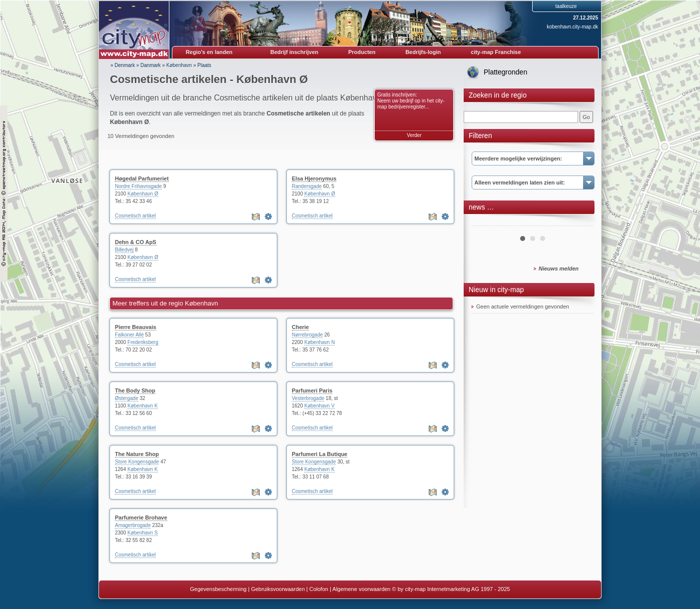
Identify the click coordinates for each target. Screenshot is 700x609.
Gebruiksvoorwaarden (278, 589)
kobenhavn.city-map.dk (572, 27)
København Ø (143, 194)
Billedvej (124, 250)
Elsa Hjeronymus (314, 178)
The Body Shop (135, 390)
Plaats (204, 65)
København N (320, 342)
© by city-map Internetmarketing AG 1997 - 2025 (451, 589)
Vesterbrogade (308, 398)
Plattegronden (505, 72)
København (179, 65)
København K (143, 406)
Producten (362, 52)
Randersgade (307, 186)
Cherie (300, 327)
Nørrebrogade (307, 335)
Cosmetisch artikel (135, 216)
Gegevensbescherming (218, 589)
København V (320, 406)
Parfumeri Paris (312, 390)
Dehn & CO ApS (136, 242)
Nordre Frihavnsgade (138, 186)
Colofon (319, 589)
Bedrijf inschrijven (294, 52)
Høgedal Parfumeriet (142, 178)
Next (581, 222)
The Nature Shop (137, 454)
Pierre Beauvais (136, 327)
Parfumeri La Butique (320, 454)
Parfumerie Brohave (141, 517)
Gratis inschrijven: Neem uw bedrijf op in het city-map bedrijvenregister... (411, 101)
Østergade (127, 398)
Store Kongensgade (137, 462)
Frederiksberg (143, 342)
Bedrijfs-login (423, 52)
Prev (484, 222)
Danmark (151, 65)
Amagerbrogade (133, 525)
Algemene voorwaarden (361, 589)
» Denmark (123, 65)
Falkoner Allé (129, 335)
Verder (414, 135)
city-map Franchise (496, 52)
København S (143, 533)
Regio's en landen (209, 52)
